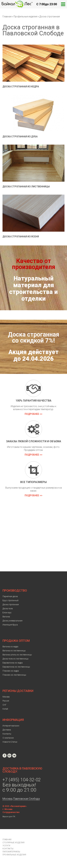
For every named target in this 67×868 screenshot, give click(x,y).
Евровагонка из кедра (13, 663)
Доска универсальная (12, 621)
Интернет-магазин (11, 726)
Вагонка (6, 617)
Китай (5, 709)
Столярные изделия (13, 843)
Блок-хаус (7, 613)
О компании (8, 738)
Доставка (7, 730)
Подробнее (32, 414)
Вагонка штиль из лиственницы (17, 655)
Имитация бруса (10, 625)
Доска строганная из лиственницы (26, 187)
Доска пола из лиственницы (15, 659)
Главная (7, 16)
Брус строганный (10, 600)
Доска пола (8, 609)
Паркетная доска (10, 596)
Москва (6, 697)
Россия (6, 701)
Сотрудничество (11, 812)
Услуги (6, 846)
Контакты (7, 734)
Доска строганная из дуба (20, 137)
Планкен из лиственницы (14, 675)
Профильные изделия (26, 16)
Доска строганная (50, 16)
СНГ (5, 705)
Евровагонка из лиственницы (16, 667)
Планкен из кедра (11, 671)
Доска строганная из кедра (21, 87)
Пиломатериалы (11, 852)
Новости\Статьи (10, 742)
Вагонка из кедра (10, 647)
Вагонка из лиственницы (14, 651)
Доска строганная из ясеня (21, 237)
